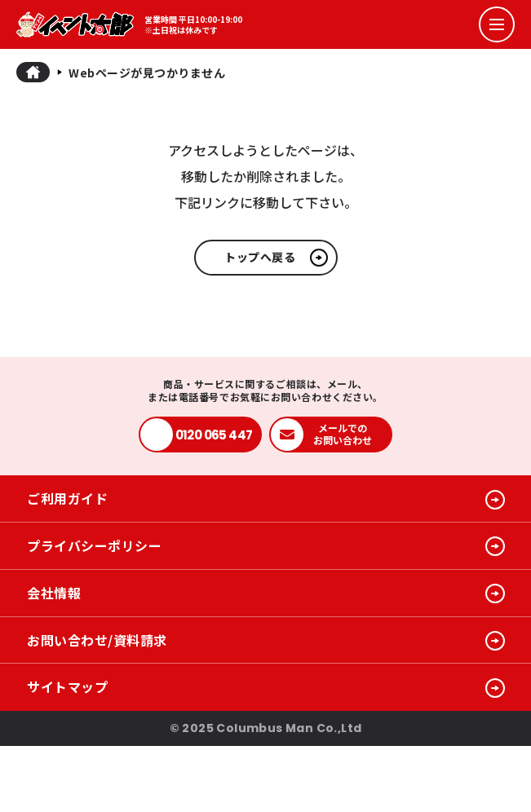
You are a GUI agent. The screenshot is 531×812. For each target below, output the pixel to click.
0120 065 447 (214, 435)
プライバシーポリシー (94, 545)
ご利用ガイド (67, 498)
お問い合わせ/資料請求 (97, 640)
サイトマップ (67, 686)
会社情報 (54, 593)
